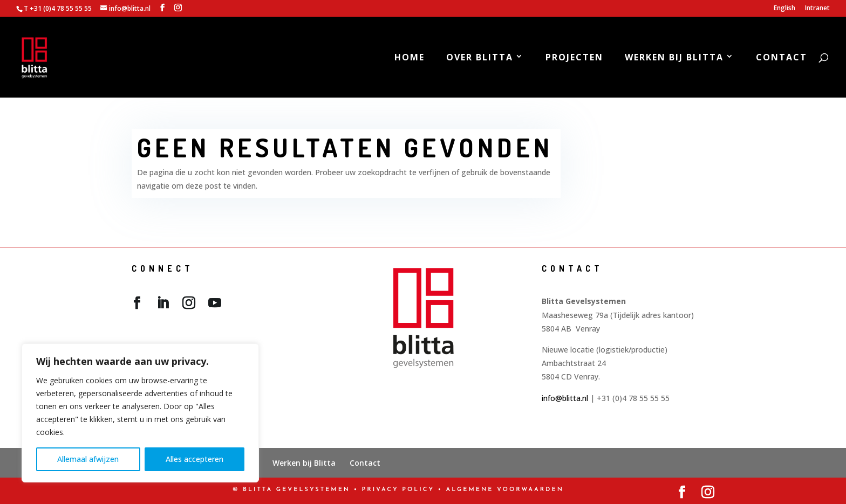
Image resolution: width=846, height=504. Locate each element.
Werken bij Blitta (674, 58)
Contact (782, 58)
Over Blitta (480, 58)
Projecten (574, 58)
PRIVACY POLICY (398, 490)
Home (410, 58)
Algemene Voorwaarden (505, 490)
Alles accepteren (195, 459)
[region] (140, 413)
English (784, 9)
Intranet (817, 9)
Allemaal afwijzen (88, 459)
